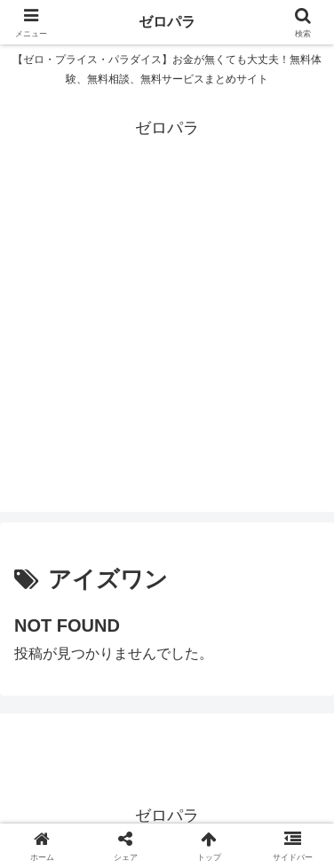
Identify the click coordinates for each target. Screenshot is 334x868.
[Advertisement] (167, 345)
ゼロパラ (167, 22)
